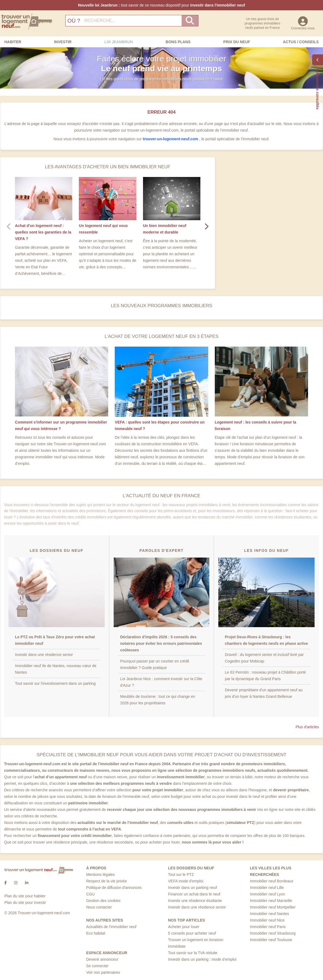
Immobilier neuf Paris (268, 927)
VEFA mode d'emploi (186, 881)
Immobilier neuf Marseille (271, 901)
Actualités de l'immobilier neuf (111, 927)
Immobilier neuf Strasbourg (273, 933)
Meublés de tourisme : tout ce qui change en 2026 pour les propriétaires (158, 700)
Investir (63, 42)
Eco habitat (96, 933)
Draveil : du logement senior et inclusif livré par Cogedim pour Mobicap (264, 658)
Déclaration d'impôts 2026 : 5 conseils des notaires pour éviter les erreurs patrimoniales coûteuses (161, 643)
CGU (90, 894)
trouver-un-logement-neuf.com (171, 139)
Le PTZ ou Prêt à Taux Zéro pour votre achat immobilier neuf (55, 640)
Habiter (13, 42)
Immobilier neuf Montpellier (273, 907)
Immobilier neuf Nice (267, 920)
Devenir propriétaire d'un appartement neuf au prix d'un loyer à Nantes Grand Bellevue (264, 693)
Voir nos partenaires (103, 972)
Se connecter (97, 966)
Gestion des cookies (103, 901)
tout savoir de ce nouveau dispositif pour (161, 5)
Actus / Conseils (301, 42)
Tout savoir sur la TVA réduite (193, 953)
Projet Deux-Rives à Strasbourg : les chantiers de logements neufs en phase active (266, 640)
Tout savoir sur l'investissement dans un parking (55, 683)
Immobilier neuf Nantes (269, 914)
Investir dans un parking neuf (192, 888)
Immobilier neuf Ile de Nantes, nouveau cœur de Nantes (56, 669)
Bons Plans (178, 42)
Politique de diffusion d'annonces (114, 888)
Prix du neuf (237, 42)
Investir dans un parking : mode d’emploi (202, 959)
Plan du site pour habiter (25, 896)
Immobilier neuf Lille (267, 888)
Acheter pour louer (184, 927)
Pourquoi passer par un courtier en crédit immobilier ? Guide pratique (155, 664)
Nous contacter (99, 907)
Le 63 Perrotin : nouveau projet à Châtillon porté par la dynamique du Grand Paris (265, 676)
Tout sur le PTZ (181, 875)
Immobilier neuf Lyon (267, 894)
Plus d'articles (307, 727)
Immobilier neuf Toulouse (271, 940)
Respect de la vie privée (106, 881)
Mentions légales (100, 875)
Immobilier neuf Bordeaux (272, 881)
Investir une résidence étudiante (195, 901)
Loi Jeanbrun (119, 42)
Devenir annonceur (102, 959)
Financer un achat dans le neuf (194, 894)
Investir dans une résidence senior (44, 655)
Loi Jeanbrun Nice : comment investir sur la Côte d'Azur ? (161, 682)
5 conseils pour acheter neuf (192, 933)
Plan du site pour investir (25, 903)
